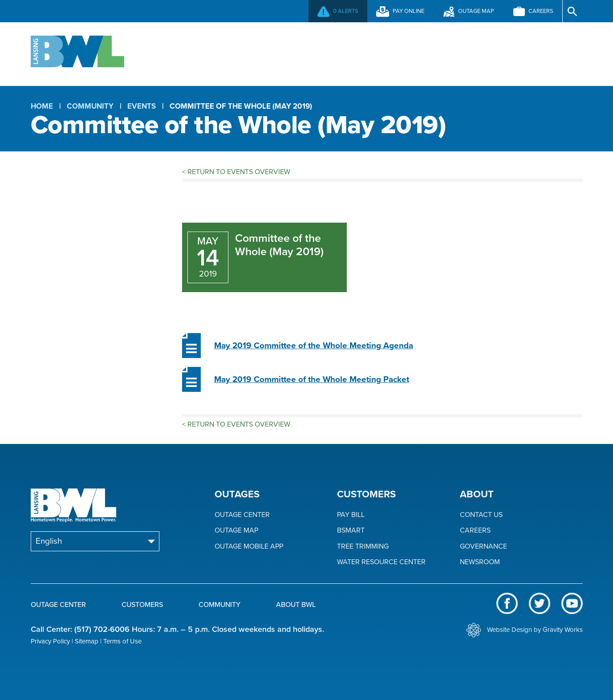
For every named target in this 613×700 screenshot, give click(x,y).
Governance (483, 547)
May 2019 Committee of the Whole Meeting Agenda (314, 346)
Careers (475, 531)
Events (142, 106)
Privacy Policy (50, 641)
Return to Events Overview (236, 172)
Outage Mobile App (249, 547)
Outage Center (199, 53)
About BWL (501, 53)
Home (42, 106)
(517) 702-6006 (102, 629)
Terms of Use (122, 641)
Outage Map (236, 531)
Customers (306, 53)
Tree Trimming (363, 547)
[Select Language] (95, 541)
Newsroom (480, 562)
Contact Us (481, 515)
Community (404, 53)
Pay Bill (351, 515)
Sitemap (87, 641)
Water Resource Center (381, 562)
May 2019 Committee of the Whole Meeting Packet (312, 379)
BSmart (351, 531)
